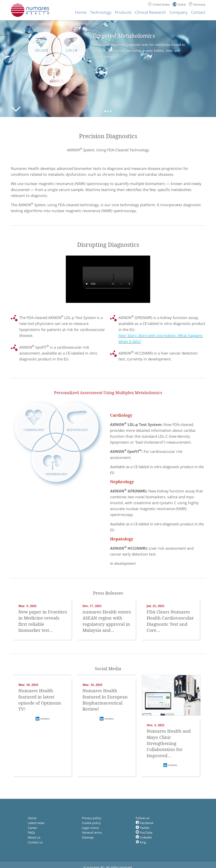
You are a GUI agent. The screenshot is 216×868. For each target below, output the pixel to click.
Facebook (145, 823)
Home (81, 12)
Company (178, 12)
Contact (198, 12)
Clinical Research (150, 12)
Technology (101, 12)
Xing (141, 842)
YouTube (144, 832)
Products (123, 12)
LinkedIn (144, 837)
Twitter (143, 828)
